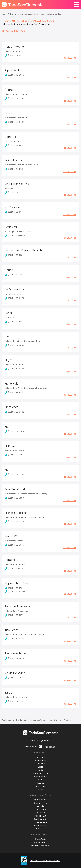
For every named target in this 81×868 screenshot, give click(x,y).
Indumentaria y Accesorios (23, 14)
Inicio (4, 14)
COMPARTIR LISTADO (13, 31)
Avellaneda (40, 760)
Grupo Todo (41, 839)
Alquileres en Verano (40, 846)
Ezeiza (41, 767)
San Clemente (41, 822)
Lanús (41, 770)
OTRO (41, 780)
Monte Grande (41, 777)
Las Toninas (40, 809)
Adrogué (41, 757)
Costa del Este (41, 803)
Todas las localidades (50, 14)
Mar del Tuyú (40, 816)
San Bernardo (41, 819)
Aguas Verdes (40, 800)
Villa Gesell (40, 829)
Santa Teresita (41, 826)
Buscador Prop (40, 842)
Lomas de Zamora (40, 773)
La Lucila (41, 806)
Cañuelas (41, 764)
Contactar (70, 58)
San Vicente (41, 786)
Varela (40, 789)
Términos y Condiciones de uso (45, 861)
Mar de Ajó (40, 813)
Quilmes (40, 783)
